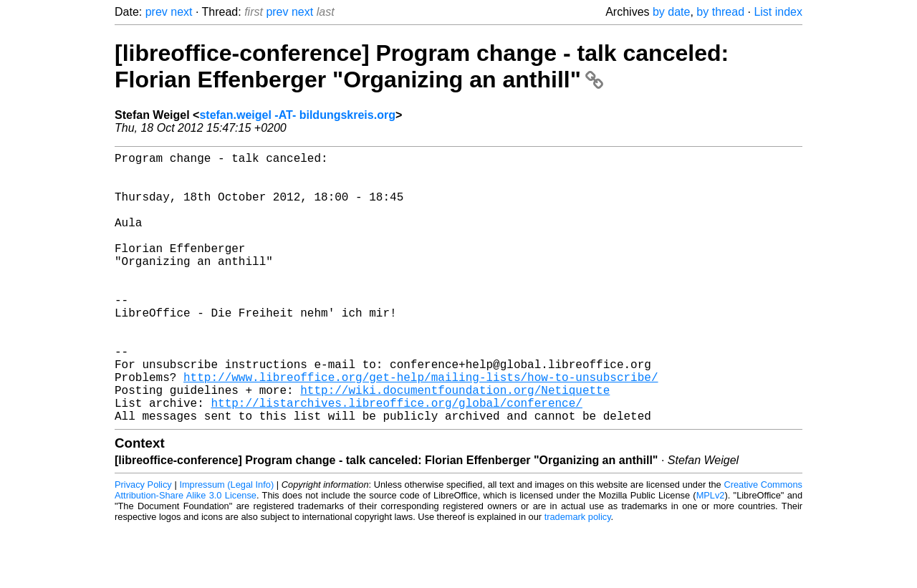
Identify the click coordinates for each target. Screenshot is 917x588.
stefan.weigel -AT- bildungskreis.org (297, 115)
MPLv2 (711, 555)
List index (778, 12)
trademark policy (578, 577)
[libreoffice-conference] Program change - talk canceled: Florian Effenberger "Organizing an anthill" (422, 66)
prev (157, 12)
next (181, 12)
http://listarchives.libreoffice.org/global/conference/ (396, 460)
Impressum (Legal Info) (226, 545)
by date (671, 12)
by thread (720, 12)
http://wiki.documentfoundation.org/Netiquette (455, 444)
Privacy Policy (143, 545)
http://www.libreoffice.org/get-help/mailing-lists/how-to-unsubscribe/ (421, 428)
